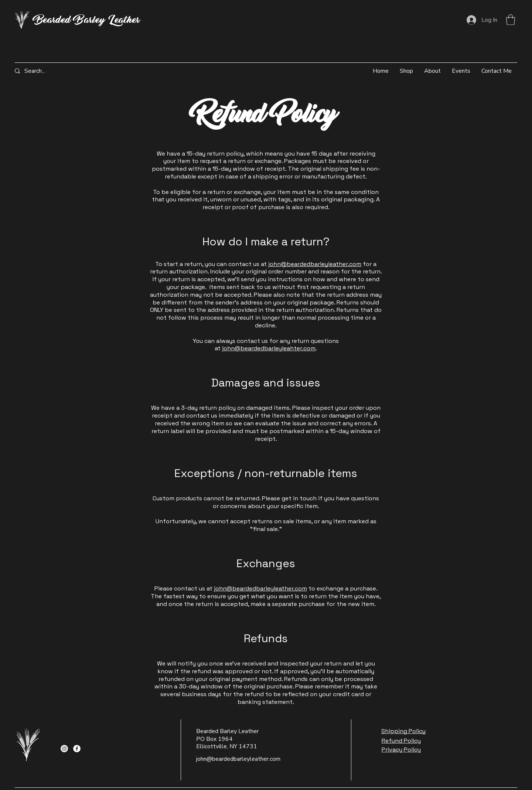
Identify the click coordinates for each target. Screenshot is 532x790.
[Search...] (42, 71)
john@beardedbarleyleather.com (315, 264)
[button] (511, 20)
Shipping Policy (403, 731)
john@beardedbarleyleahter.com (269, 348)
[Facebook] (77, 749)
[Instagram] (64, 749)
